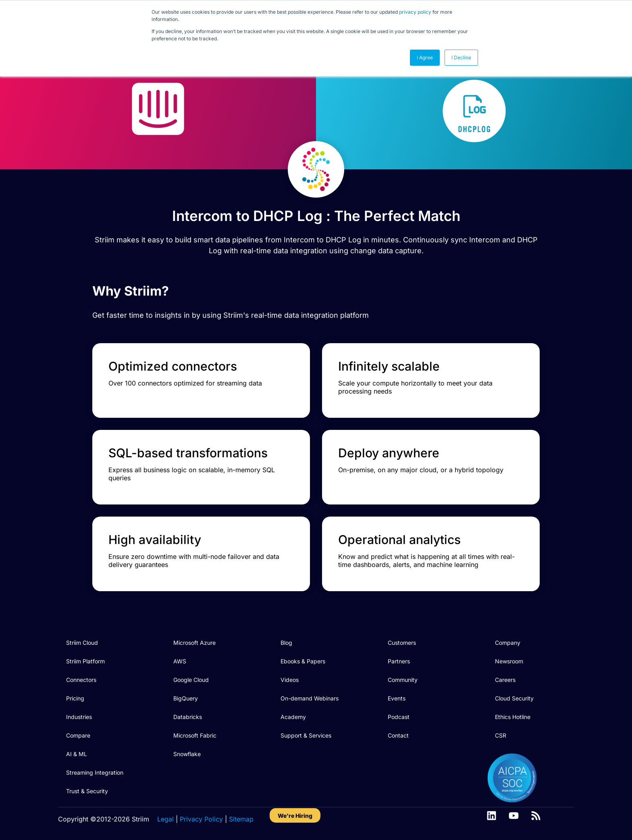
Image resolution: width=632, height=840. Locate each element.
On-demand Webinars (310, 698)
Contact (398, 735)
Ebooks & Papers (303, 661)
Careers (505, 680)
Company (508, 643)
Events (397, 698)
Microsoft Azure (194, 643)
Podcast (399, 717)
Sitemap (241, 819)
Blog (286, 643)
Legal (165, 819)
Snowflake (187, 754)
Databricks (188, 717)
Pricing (75, 698)
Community (403, 680)
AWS (180, 661)
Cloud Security (514, 698)
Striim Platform (85, 661)
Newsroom (509, 661)
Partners (399, 661)
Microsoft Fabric (195, 735)
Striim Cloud (82, 643)
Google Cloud (191, 680)
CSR (501, 735)
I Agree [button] (425, 57)
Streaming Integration (95, 772)
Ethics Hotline (513, 717)
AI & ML (77, 754)
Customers (402, 643)
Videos (290, 680)
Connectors (81, 680)
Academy (293, 717)
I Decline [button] (461, 57)
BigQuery (186, 698)
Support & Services (306, 735)
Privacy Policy (201, 819)
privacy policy (415, 12)
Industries (79, 717)
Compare (78, 735)
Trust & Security (87, 791)
